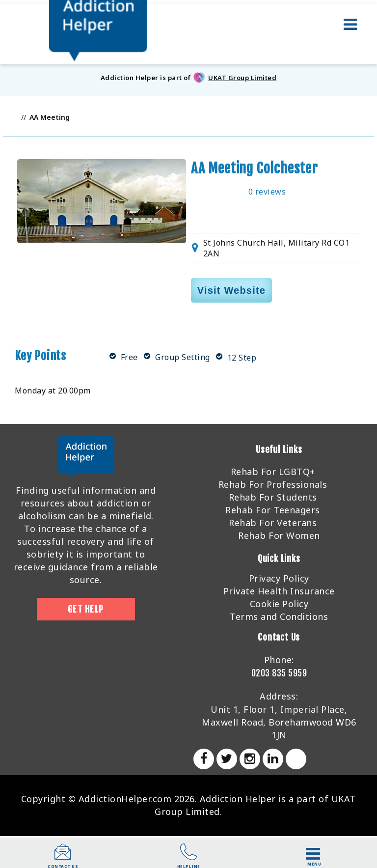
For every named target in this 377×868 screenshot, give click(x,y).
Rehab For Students (273, 497)
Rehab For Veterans (273, 523)
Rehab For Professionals (273, 484)
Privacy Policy (279, 578)
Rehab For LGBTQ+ (273, 472)
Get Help (86, 609)
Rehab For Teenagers (273, 510)
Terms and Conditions (279, 616)
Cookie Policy (279, 604)
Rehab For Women (279, 535)
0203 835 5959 (279, 673)
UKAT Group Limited (242, 78)
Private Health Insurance (279, 591)
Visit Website (231, 290)
